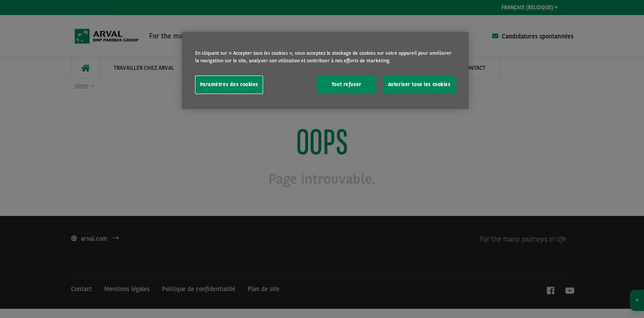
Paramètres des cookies (229, 84)
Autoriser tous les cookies (419, 84)
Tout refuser (346, 84)
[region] (325, 70)
